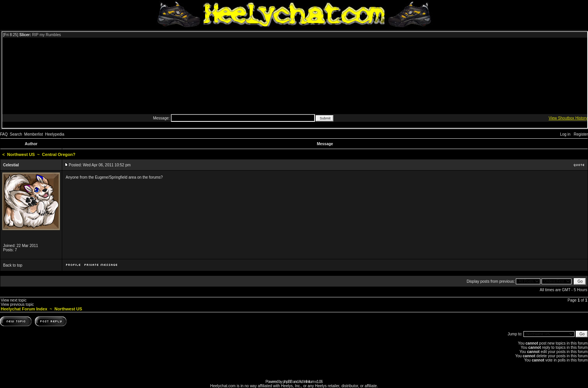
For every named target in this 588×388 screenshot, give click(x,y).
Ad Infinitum (307, 382)
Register (581, 134)
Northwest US (21, 154)
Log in (565, 134)
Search (16, 134)
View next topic (14, 300)
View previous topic (17, 304)
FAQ (4, 134)
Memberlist (34, 134)
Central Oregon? (59, 154)
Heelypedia (55, 134)
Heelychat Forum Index (24, 309)
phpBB (287, 382)
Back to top (13, 265)
